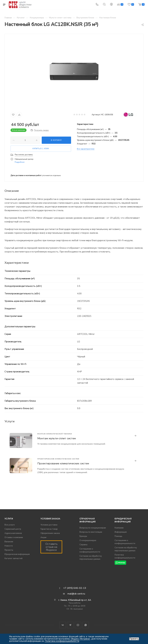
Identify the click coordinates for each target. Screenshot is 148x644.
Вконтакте (63, 625)
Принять (134, 639)
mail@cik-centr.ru (76, 594)
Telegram (70, 625)
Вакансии (9, 542)
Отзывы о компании (14, 537)
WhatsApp (86, 625)
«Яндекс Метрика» (80, 639)
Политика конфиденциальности (62, 641)
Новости (9, 546)
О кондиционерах (88, 540)
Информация (121, 532)
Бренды (83, 536)
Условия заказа (50, 519)
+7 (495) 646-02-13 (75, 588)
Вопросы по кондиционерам (93, 528)
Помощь (118, 536)
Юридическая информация (17, 554)
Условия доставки (49, 525)
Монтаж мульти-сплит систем (57, 438)
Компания (119, 528)
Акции (43, 537)
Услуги (9, 519)
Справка (83, 545)
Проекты (9, 550)
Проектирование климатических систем (63, 463)
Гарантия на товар (49, 529)
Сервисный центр (13, 529)
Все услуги (10, 525)
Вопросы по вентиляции (91, 532)
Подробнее (20, 162)
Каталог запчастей (13, 558)
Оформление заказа (50, 533)
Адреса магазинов (13, 533)
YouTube (78, 625)
